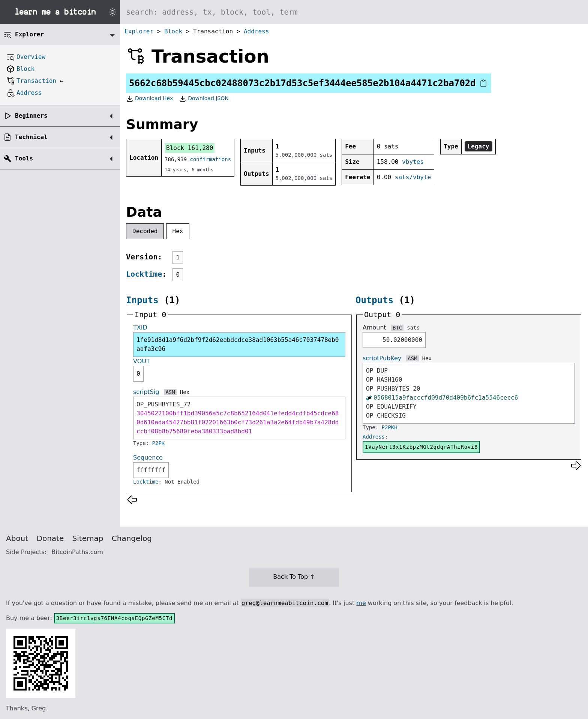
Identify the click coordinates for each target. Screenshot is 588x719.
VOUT (142, 361)
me (361, 603)
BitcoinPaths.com (77, 552)
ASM (170, 392)
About (17, 538)
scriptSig (146, 392)
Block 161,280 (190, 148)
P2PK (159, 443)
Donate (50, 538)
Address (256, 31)
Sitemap (88, 538)
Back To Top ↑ (294, 577)
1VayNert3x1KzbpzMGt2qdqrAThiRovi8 (421, 447)
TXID (140, 327)
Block (173, 31)
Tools (24, 158)
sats (413, 328)
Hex (178, 231)
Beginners (31, 116)
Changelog (132, 538)
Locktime (144, 274)
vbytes (413, 162)
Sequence (148, 458)
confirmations (211, 159)
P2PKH (390, 427)
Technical (31, 137)
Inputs (142, 300)
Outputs (374, 300)
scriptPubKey (382, 358)
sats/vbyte (413, 177)
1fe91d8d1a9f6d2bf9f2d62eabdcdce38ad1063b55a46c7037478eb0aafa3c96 (238, 344)
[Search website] (354, 12)
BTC (397, 328)
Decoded (145, 231)
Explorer (139, 31)
